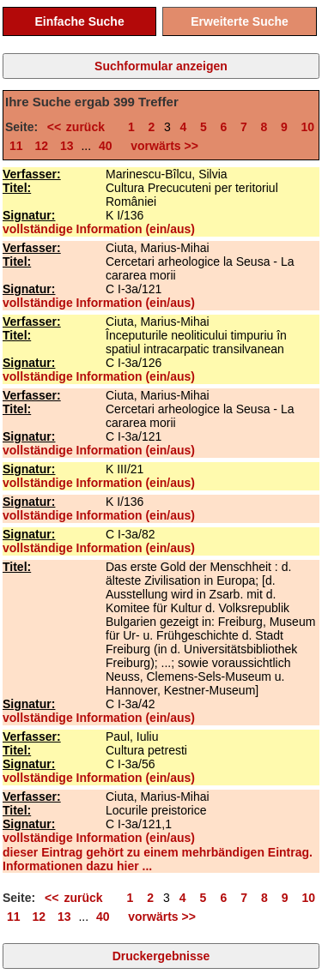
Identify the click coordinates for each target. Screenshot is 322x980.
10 (308, 127)
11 (16, 146)
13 (67, 146)
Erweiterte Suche (240, 21)
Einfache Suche (79, 21)
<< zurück (81, 127)
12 (41, 146)
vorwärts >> (161, 146)
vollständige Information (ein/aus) (99, 229)
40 (106, 146)
